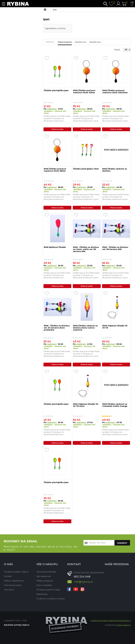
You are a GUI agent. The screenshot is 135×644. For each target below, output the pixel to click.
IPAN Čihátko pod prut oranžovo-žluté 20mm (84, 92)
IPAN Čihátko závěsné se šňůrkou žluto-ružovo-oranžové (85, 328)
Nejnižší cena (80, 42)
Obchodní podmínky (46, 571)
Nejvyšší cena (95, 42)
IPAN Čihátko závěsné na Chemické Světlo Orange (115, 405)
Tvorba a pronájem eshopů (103, 620)
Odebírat (122, 543)
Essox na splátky (44, 585)
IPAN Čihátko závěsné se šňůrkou (115, 170)
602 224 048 (82, 576)
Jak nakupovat (44, 576)
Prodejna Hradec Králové (16, 571)
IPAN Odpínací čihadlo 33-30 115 (115, 327)
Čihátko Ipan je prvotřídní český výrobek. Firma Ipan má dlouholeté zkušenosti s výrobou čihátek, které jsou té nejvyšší (57, 119)
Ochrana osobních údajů (48, 589)
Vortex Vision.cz (123, 625)
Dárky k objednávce (14, 580)
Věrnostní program (13, 585)
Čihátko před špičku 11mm (86, 169)
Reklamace (42, 594)
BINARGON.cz (124, 620)
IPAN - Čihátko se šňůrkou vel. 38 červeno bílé (115, 248)
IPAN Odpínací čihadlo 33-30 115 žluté (86, 405)
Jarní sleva (9, 589)
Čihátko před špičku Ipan (56, 91)
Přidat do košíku (58, 129)
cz (132, 2)
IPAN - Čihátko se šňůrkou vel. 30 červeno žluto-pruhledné (57, 328)
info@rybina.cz (83, 582)
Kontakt (8, 576)
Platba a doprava (45, 580)
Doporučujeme (65, 42)
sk (132, 5)
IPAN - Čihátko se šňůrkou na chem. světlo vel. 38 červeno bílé (86, 249)
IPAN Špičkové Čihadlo (55, 247)
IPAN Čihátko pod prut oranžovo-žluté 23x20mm (115, 92)
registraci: (52, 109)
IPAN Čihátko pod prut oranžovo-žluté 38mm (55, 170)
